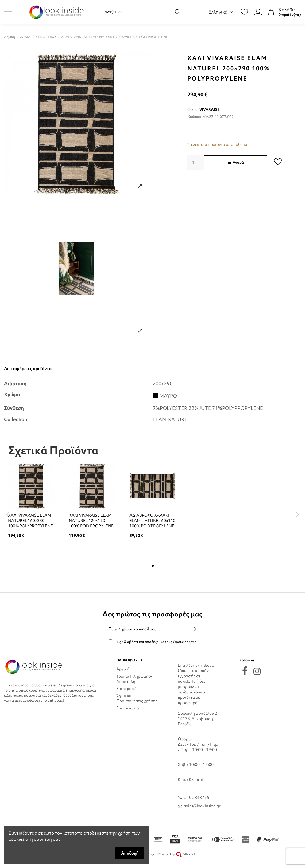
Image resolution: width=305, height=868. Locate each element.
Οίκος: (193, 109)
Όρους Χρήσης (184, 642)
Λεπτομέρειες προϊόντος (29, 369)
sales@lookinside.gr (202, 806)
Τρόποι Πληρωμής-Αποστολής (134, 679)
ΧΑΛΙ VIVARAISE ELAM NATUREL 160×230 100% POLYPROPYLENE (30, 521)
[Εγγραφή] (193, 629)
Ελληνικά (221, 12)
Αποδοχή (130, 853)
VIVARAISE (210, 109)
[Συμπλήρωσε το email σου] (149, 629)
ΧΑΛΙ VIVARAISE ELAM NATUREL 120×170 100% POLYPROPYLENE (91, 521)
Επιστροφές (127, 689)
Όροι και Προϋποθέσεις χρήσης (137, 698)
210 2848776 (197, 798)
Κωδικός (195, 117)
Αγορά (235, 162)
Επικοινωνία (128, 708)
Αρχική (123, 669)
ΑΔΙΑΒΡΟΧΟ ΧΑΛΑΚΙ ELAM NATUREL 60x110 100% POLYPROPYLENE (152, 521)
